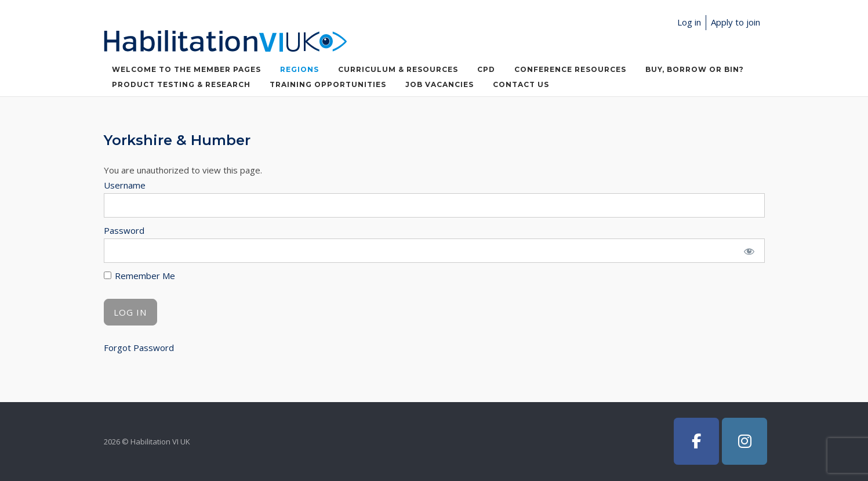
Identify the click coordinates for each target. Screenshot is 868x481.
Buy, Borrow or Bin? (695, 69)
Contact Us (521, 84)
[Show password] (748, 251)
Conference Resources (570, 69)
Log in (689, 22)
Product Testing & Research (181, 84)
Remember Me (139, 276)
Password (124, 230)
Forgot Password (139, 348)
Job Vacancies (440, 84)
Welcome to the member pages (186, 69)
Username (125, 185)
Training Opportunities (328, 84)
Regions (299, 69)
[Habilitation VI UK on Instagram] (744, 441)
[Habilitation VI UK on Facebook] (696, 441)
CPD (486, 69)
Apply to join (736, 22)
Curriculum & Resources (398, 69)
